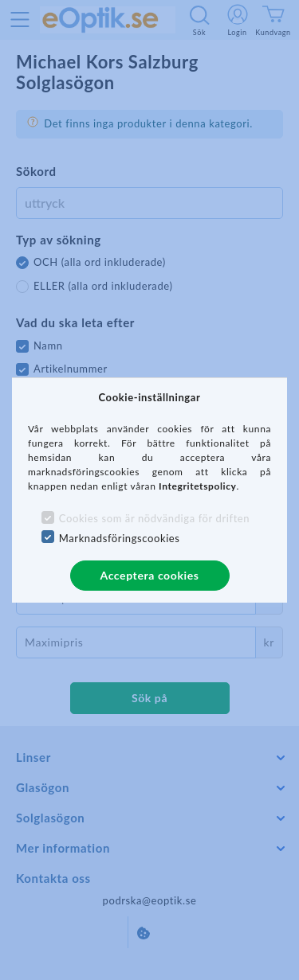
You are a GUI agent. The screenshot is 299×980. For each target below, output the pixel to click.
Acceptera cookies (150, 575)
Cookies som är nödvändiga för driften (154, 518)
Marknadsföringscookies (120, 538)
